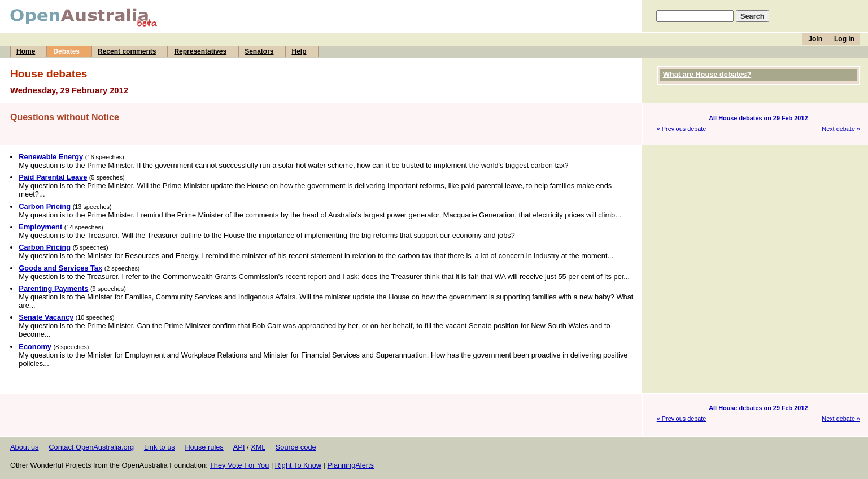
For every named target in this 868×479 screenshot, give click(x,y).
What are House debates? (707, 74)
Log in (844, 39)
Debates (66, 51)
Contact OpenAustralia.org (91, 447)
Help (299, 51)
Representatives (200, 51)
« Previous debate (682, 129)
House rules (204, 447)
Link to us (160, 447)
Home (26, 51)
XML (258, 447)
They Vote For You (239, 465)
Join (815, 39)
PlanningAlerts (351, 465)
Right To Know (298, 465)
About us (25, 447)
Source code (296, 447)
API (239, 447)
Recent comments (127, 51)
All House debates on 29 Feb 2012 (758, 118)
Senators (259, 51)
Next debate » (841, 129)
